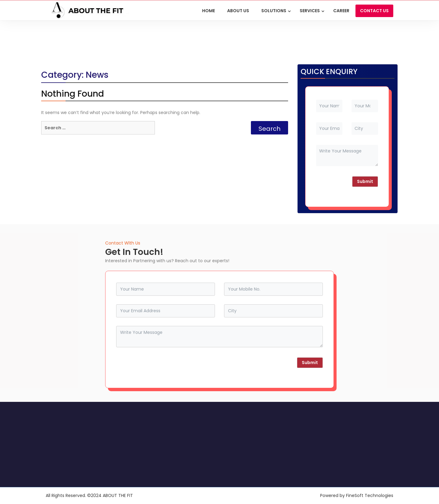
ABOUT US (238, 11)
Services (310, 11)
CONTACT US (374, 11)
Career (341, 11)
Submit (365, 181)
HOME (209, 11)
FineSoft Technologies (370, 495)
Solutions (274, 11)
